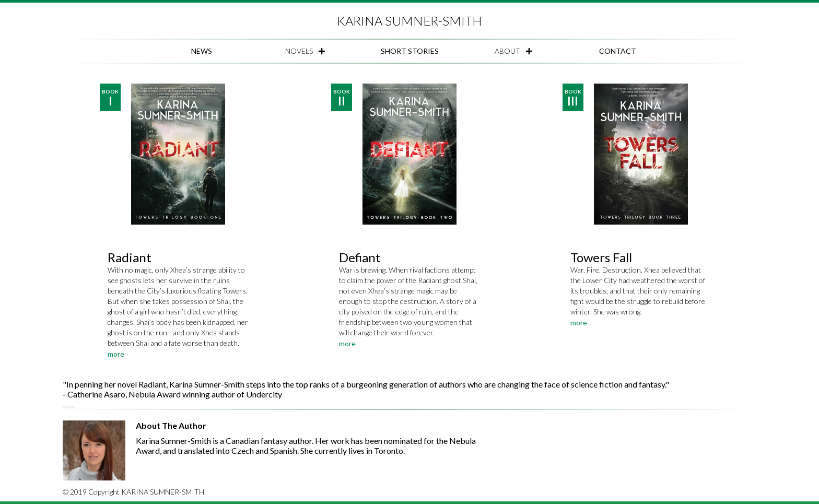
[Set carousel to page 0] (64, 407)
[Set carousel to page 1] (66, 407)
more (116, 354)
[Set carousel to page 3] (70, 407)
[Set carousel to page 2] (68, 407)
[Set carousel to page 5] (74, 407)
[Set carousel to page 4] (72, 407)
